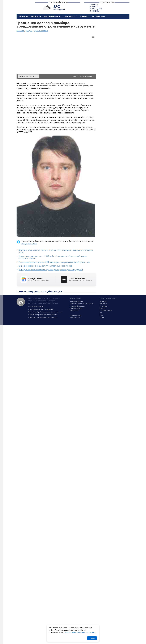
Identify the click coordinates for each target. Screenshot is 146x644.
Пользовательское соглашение (41, 309)
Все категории (76, 315)
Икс (101, 315)
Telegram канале (29, 244)
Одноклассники (106, 311)
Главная (24, 16)
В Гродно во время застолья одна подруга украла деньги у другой (51, 270)
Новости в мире (76, 308)
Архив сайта (75, 318)
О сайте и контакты (36, 307)
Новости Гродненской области (82, 304)
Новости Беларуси (77, 306)
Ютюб (102, 317)
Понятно (92, 638)
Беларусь (70, 16)
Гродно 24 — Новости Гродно (21, 302)
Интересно (98, 16)
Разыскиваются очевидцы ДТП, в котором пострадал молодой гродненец (54, 262)
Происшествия (41, 31)
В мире (83, 16)
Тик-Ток (102, 308)
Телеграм (103, 301)
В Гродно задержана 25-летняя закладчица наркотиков (45, 266)
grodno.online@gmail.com (48, 303)
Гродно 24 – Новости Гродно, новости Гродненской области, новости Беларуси (24, 7)
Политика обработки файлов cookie (43, 315)
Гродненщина (52, 16)
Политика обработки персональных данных (45, 312)
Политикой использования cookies (80, 632)
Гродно (35, 16)
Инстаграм (104, 306)
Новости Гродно (76, 301)
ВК (101, 313)
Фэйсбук (103, 304)
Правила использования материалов (43, 317)
